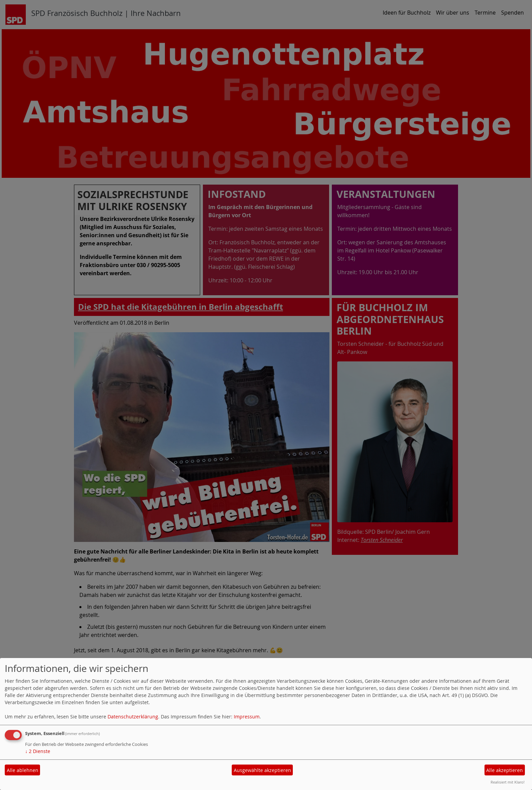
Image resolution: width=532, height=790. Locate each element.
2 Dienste (38, 751)
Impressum (247, 717)
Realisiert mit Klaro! (508, 782)
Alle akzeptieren (505, 770)
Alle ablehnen (23, 770)
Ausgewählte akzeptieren (262, 770)
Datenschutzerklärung (133, 717)
